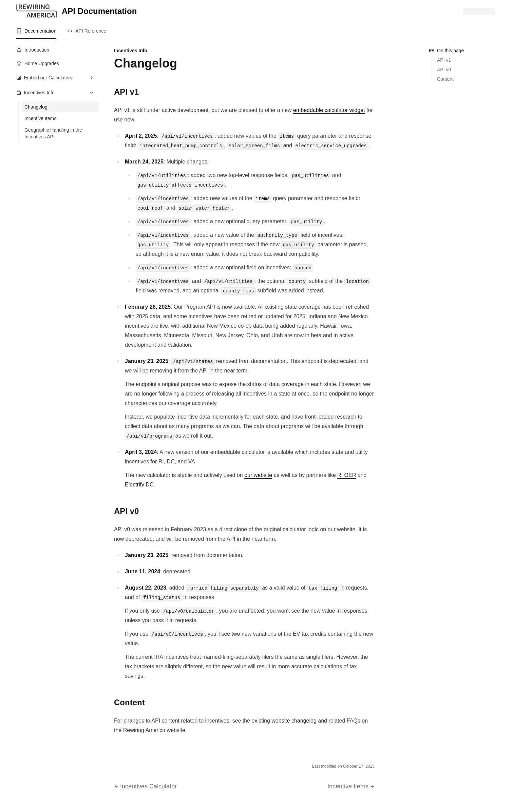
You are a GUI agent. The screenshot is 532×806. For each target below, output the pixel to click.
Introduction (33, 50)
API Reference (87, 31)
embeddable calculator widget (329, 110)
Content (445, 79)
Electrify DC (139, 485)
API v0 (444, 70)
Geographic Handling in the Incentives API (53, 133)
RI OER (347, 475)
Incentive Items (40, 118)
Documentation (36, 31)
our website (258, 475)
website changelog (294, 721)
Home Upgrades (38, 63)
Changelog (36, 107)
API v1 (444, 60)
